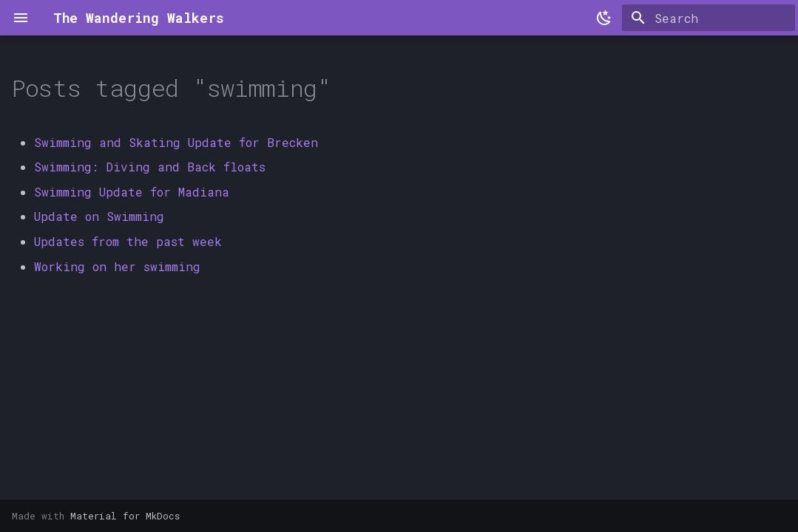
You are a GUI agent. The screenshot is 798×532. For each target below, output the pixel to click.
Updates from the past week (128, 241)
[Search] (709, 18)
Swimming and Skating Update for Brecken (176, 142)
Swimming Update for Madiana (132, 192)
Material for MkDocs (125, 516)
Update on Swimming (99, 216)
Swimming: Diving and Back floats (150, 167)
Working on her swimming (117, 266)
